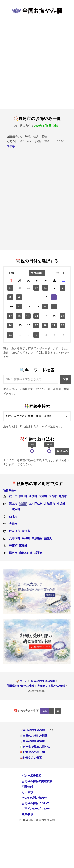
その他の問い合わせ (34, 798)
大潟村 (43, 496)
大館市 (53, 496)
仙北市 (13, 517)
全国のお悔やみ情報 (43, 681)
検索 (65, 379)
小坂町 (61, 504)
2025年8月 (37, 273)
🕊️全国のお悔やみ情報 (33, 736)
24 (10, 325)
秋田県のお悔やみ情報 (20, 686)
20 (36, 316)
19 (28, 316)
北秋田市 (50, 504)
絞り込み (62, 451)
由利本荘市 (26, 553)
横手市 (38, 553)
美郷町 (13, 546)
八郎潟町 (15, 538)
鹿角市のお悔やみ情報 (51, 686)
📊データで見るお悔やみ (35, 747)
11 (19, 306)
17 (10, 316)
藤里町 (48, 538)
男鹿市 (63, 496)
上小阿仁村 (36, 504)
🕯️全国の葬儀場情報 (32, 741)
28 (45, 325)
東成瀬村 (37, 538)
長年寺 (11, 146)
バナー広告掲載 (32, 776)
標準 (44, 711)
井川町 (23, 496)
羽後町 (33, 496)
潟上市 (13, 504)
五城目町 (15, 509)
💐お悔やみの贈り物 (32, 752)
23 (63, 316)
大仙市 (13, 524)
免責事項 (27, 814)
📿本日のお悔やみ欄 (32, 730)
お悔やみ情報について (36, 803)
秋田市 (13, 496)
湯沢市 (13, 553)
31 (45, 288)
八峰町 (26, 538)
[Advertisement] (37, 62)
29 (54, 325)
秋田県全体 (10, 491)
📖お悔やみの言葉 (31, 758)
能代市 (26, 531)
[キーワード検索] (31, 379)
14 (45, 306)
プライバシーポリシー (36, 809)
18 (19, 316)
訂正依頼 (27, 792)
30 (36, 288)
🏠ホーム (22, 681)
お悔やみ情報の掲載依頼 (37, 781)
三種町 (23, 546)
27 (10, 288)
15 (54, 306)
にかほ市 (15, 531)
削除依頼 (27, 787)
